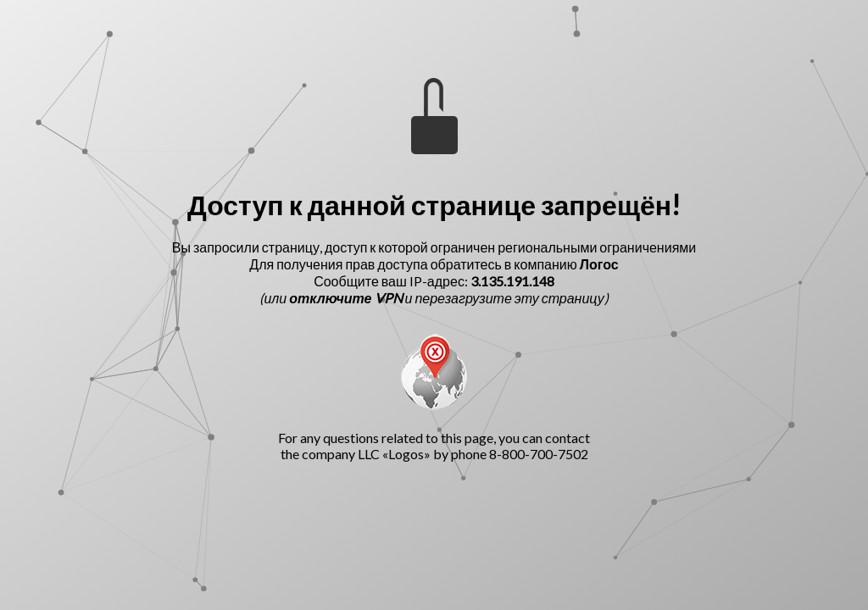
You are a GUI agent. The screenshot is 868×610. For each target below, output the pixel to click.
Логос (599, 264)
